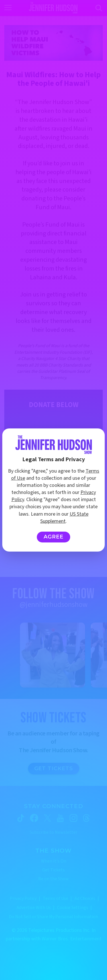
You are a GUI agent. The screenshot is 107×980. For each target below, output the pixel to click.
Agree (53, 537)
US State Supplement (64, 518)
